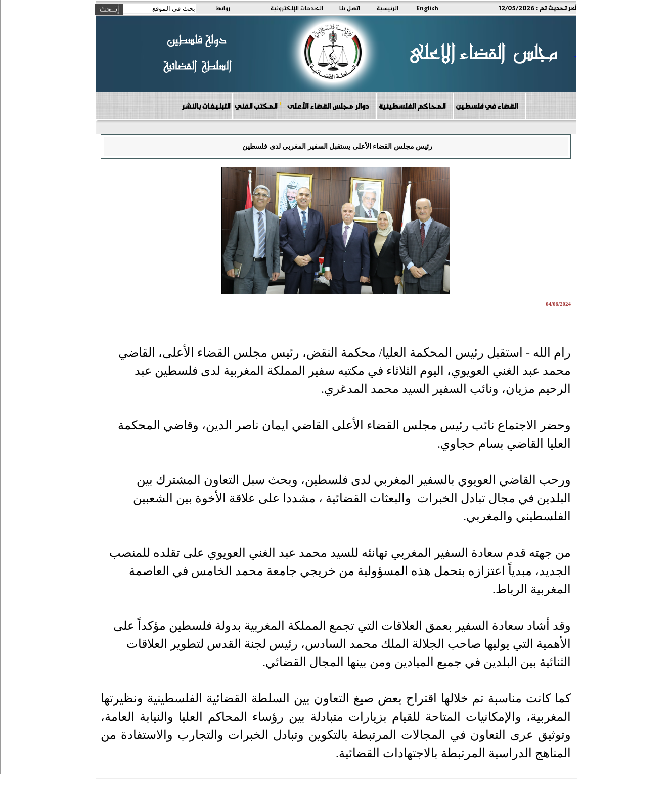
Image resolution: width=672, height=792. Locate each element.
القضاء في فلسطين (489, 105)
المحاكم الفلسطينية (414, 105)
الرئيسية (388, 8)
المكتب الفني (258, 105)
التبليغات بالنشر (206, 106)
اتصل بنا (350, 8)
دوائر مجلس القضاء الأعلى (330, 105)
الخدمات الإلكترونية (297, 8)
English (427, 8)
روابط (223, 8)
